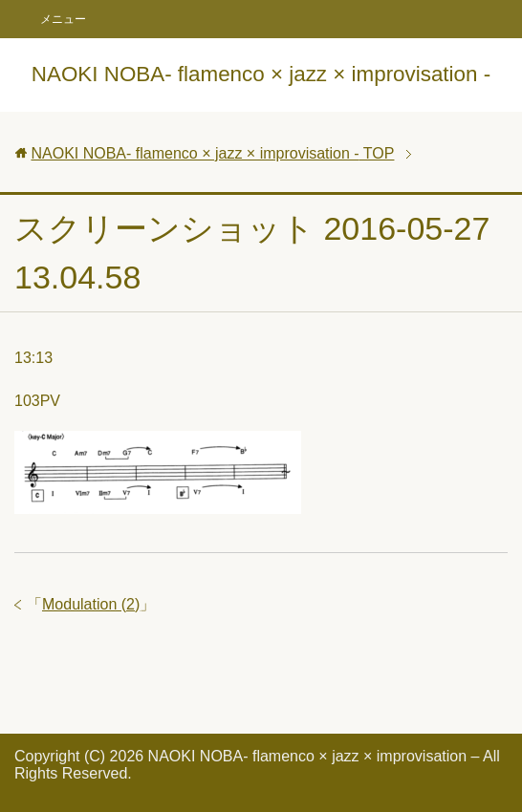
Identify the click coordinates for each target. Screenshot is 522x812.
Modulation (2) (91, 604)
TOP (212, 153)
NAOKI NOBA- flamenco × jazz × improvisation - (261, 74)
